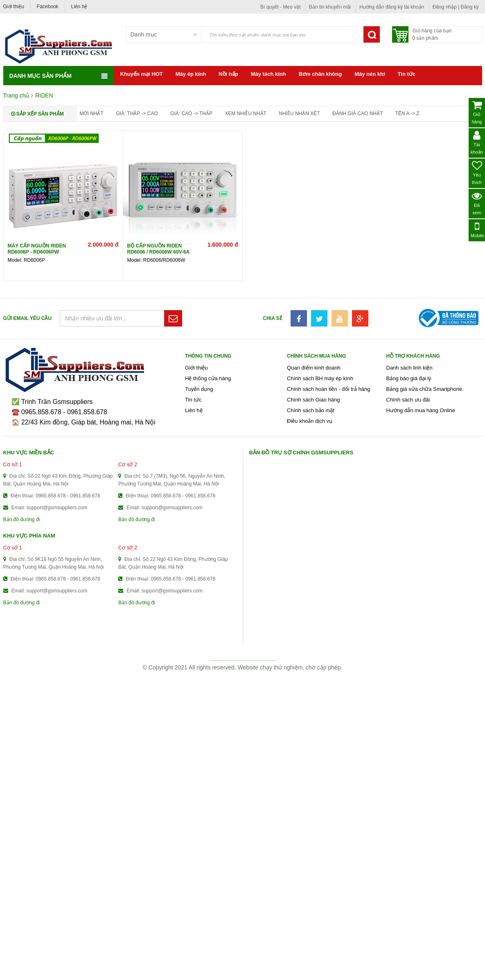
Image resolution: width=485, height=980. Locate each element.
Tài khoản (477, 142)
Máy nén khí (370, 74)
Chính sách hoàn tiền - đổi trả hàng (328, 389)
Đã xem (477, 203)
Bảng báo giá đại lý (409, 378)
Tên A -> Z (407, 113)
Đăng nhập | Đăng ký (456, 7)
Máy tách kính (268, 74)
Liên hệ (79, 7)
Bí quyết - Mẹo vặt (280, 7)
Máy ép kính (191, 74)
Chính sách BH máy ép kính (320, 378)
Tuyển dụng (199, 389)
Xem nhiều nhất (246, 113)
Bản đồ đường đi (22, 519)
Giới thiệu (14, 7)
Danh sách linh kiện (409, 368)
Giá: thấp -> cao (137, 113)
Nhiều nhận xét (299, 113)
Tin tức (407, 74)
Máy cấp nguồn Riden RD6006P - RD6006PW (37, 249)
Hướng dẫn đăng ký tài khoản (392, 7)
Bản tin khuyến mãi (330, 7)
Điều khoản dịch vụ (310, 421)
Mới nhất (92, 113)
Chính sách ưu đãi (408, 400)
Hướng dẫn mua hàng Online (421, 410)
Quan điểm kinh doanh (314, 368)
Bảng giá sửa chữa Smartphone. (425, 389)
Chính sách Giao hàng (313, 400)
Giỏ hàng (477, 112)
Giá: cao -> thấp (191, 113)
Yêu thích (477, 173)
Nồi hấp (228, 74)
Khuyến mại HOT (142, 74)
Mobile (477, 230)
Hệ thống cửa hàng (208, 378)
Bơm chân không (320, 74)
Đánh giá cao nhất (358, 113)
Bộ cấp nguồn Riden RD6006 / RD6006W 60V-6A (159, 249)
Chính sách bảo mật (311, 410)
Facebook (48, 7)
